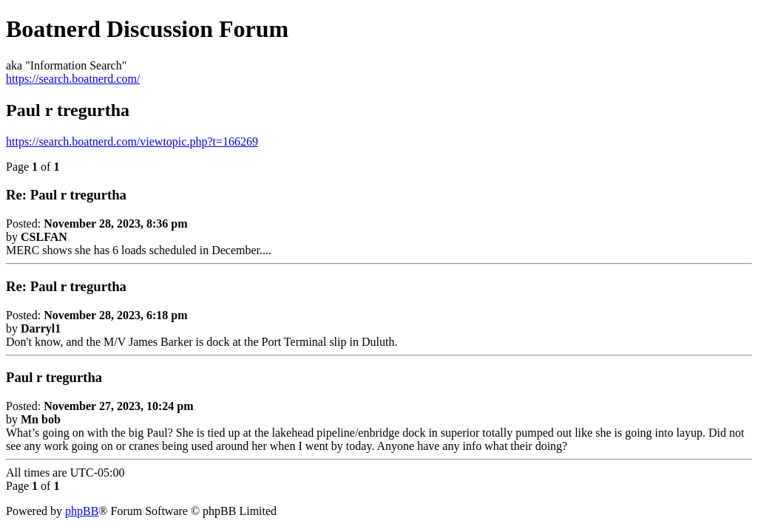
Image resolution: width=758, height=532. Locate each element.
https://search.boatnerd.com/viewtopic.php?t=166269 (132, 141)
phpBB (82, 511)
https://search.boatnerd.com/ (73, 79)
